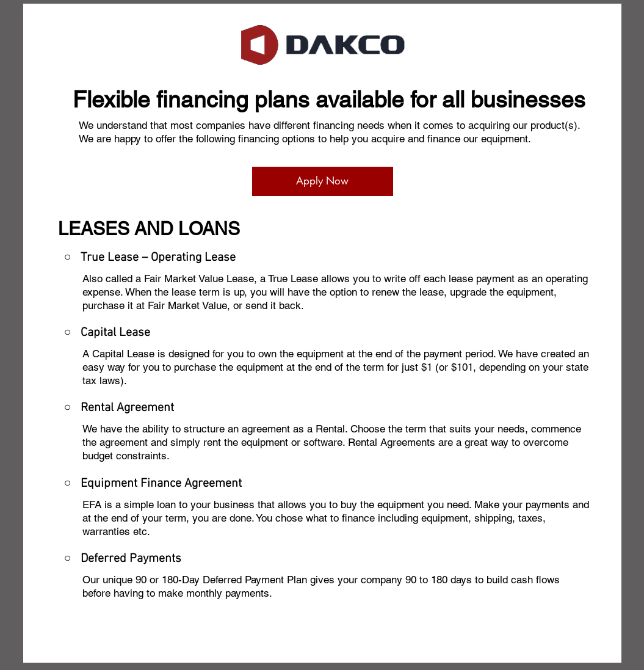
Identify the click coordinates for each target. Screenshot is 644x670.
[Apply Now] (323, 181)
